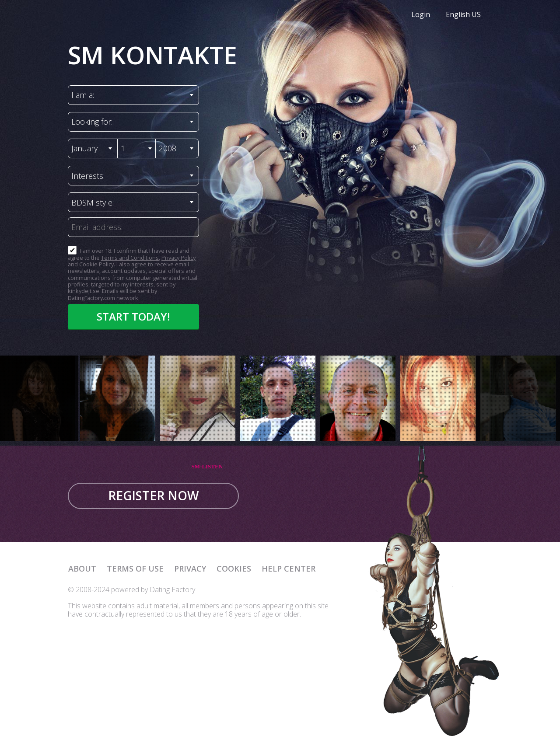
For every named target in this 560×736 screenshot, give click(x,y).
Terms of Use (135, 569)
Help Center (289, 569)
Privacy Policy (178, 258)
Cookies (234, 569)
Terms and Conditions (130, 258)
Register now (153, 495)
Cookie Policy (96, 264)
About (82, 569)
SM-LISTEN (207, 466)
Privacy (190, 569)
